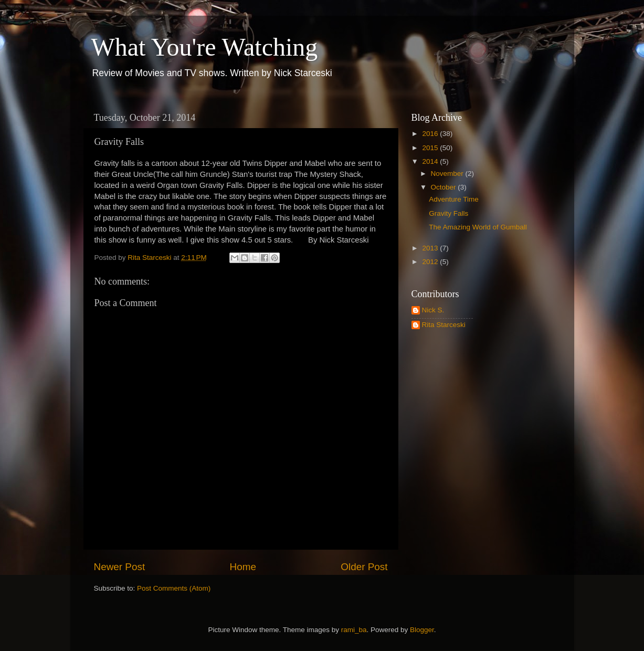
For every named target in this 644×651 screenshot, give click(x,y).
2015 (431, 148)
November (448, 174)
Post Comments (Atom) (174, 588)
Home (243, 567)
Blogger (422, 630)
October (445, 187)
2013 (431, 248)
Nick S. (433, 310)
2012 (431, 262)
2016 (431, 134)
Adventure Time (454, 199)
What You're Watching (205, 47)
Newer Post (120, 567)
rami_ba (354, 630)
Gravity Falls (448, 213)
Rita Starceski (444, 325)
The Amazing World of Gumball (478, 227)
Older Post (364, 567)
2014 (431, 161)
